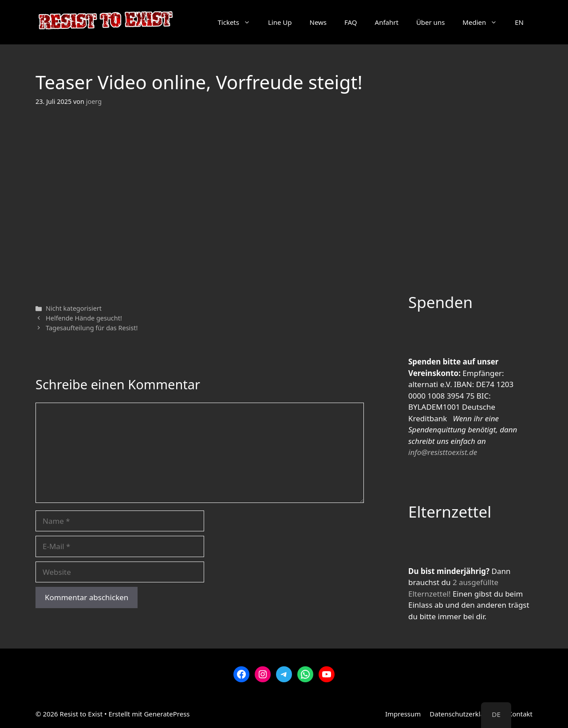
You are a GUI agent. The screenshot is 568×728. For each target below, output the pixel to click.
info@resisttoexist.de (443, 452)
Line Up (280, 22)
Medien (484, 22)
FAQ (351, 22)
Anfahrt (387, 22)
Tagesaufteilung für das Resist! (92, 328)
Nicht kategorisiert (74, 308)
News (318, 22)
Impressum (403, 714)
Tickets (238, 22)
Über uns (430, 22)
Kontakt (520, 714)
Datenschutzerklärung (464, 714)
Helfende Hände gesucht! (84, 318)
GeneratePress (167, 714)
